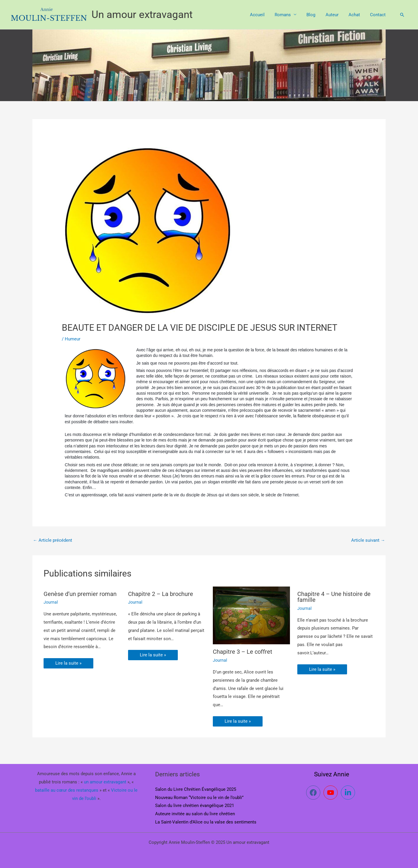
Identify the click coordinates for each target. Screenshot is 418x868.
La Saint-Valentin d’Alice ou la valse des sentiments (206, 822)
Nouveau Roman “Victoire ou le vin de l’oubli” (199, 798)
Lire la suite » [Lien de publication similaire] (68, 663)
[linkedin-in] (349, 793)
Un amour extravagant (142, 15)
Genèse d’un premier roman (80, 594)
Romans (288, 15)
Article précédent (53, 540)
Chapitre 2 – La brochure (161, 594)
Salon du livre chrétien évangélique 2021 (195, 806)
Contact (378, 15)
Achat (356, 15)
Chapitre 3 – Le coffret (243, 652)
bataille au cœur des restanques (67, 790)
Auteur (335, 15)
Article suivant (368, 540)
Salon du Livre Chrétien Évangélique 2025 (196, 789)
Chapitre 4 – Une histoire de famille (334, 597)
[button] (402, 15)
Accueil (264, 15)
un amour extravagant (105, 782)
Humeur (73, 339)
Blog (315, 15)
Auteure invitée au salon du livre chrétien (195, 814)
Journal (51, 602)
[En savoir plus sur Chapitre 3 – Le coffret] (252, 615)
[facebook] (314, 793)
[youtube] (332, 793)
